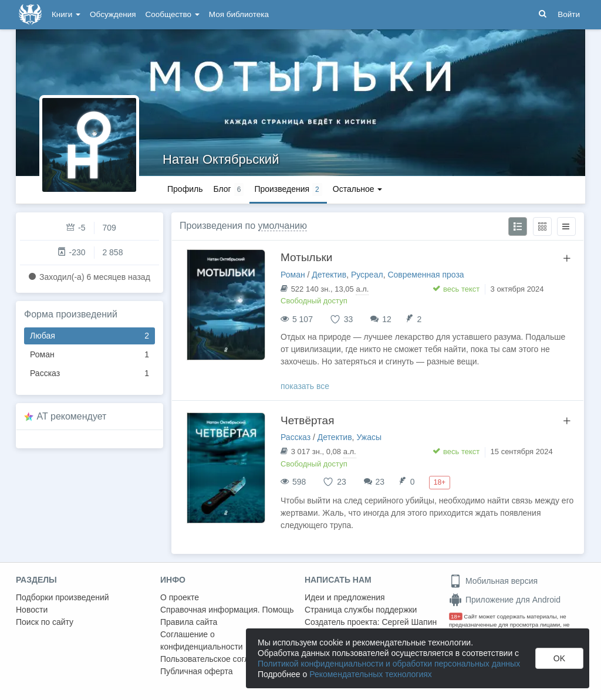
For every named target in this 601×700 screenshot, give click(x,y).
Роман (90, 355)
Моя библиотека (239, 14)
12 (387, 319)
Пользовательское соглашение (220, 659)
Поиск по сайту (45, 622)
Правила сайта (189, 622)
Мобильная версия (493, 581)
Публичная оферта (197, 671)
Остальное (358, 189)
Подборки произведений (63, 597)
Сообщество (173, 14)
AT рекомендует (72, 416)
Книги (66, 14)
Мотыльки (306, 257)
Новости (32, 610)
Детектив (329, 275)
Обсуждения (113, 14)
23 (380, 482)
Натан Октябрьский (221, 159)
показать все (305, 386)
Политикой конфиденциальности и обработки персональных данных (389, 664)
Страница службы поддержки (361, 610)
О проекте (180, 597)
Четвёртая (307, 420)
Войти (569, 14)
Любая (90, 336)
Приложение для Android (505, 600)
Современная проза (426, 275)
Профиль (185, 189)
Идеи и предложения (345, 597)
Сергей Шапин (409, 622)
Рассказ (90, 373)
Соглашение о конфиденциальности (202, 640)
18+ (456, 616)
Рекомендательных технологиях (371, 674)
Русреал (367, 275)
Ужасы (369, 437)
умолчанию (283, 226)
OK (559, 658)
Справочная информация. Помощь (227, 610)
